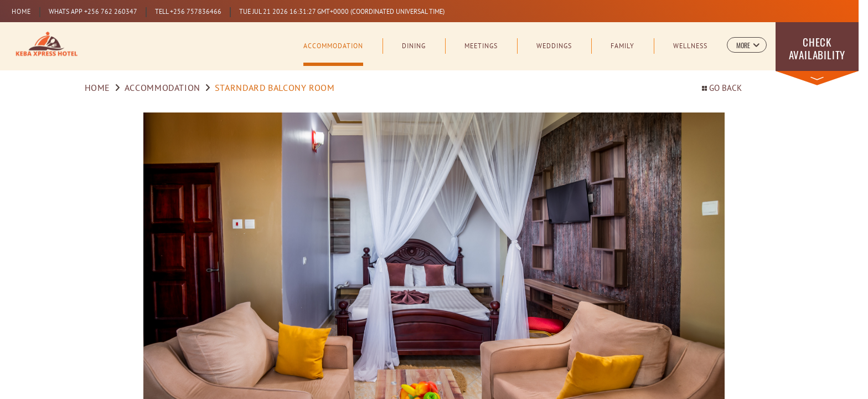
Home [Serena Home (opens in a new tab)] (21, 12)
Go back (722, 89)
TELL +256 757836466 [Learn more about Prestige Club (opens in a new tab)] (188, 12)
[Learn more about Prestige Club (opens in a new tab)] (341, 12)
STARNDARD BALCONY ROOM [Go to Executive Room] (275, 89)
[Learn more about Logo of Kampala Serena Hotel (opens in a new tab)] (47, 45)
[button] (747, 45)
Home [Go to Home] (98, 89)
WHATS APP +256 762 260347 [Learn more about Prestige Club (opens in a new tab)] (93, 12)
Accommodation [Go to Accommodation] (162, 89)
